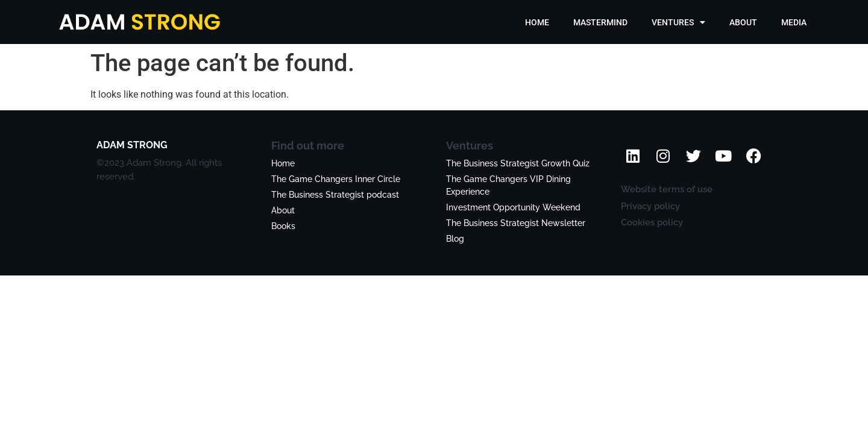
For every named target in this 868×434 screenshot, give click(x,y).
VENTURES (678, 22)
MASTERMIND (600, 22)
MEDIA (794, 22)
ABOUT (743, 22)
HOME (537, 22)
